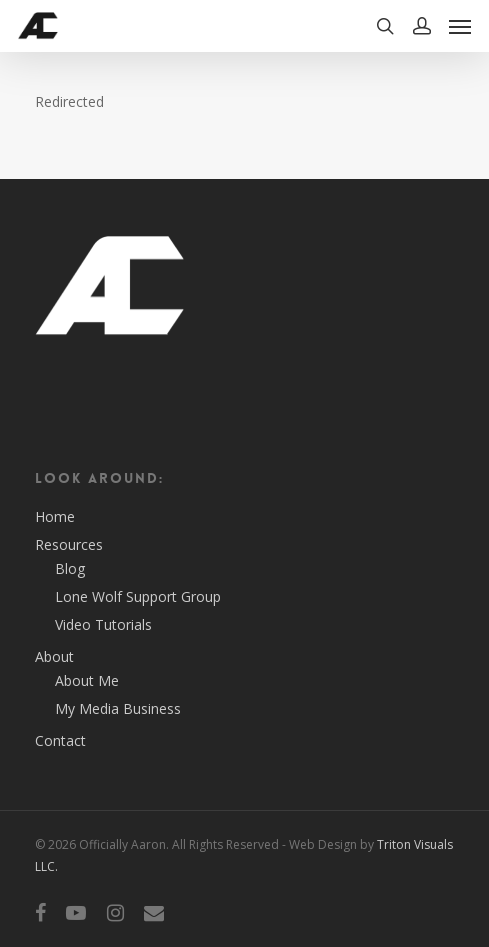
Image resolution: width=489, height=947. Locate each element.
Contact (60, 740)
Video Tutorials (103, 624)
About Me (87, 680)
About (54, 656)
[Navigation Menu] (460, 26)
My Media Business (118, 708)
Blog (70, 568)
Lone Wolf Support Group (138, 596)
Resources (69, 544)
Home (55, 516)
